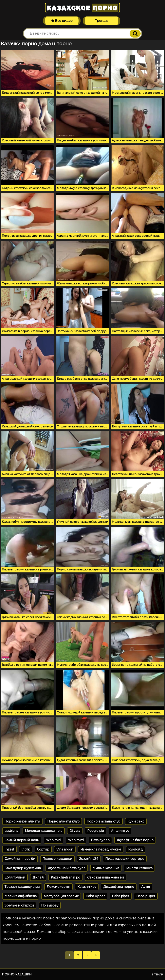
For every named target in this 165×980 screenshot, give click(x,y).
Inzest (9, 849)
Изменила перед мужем (101, 849)
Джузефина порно (119, 887)
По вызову (50, 905)
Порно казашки (17, 974)
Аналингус (120, 831)
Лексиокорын (58, 887)
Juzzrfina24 (89, 859)
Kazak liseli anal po (65, 877)
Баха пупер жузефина (23, 868)
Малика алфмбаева (21, 896)
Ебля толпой (15, 877)
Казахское (82, 8)
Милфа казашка (139, 868)
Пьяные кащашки (57, 859)
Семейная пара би (20, 859)
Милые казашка (106, 868)
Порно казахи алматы (22, 821)
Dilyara (75, 831)
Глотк (26, 849)
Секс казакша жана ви (106, 877)
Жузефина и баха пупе (67, 868)
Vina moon (65, 849)
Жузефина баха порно (135, 840)
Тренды (102, 21)
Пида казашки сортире (125, 859)
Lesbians (11, 831)
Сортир (43, 849)
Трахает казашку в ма (22, 887)
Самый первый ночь (22, 840)
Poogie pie (96, 831)
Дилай (38, 877)
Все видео (62, 21)
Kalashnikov (87, 887)
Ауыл (146, 887)
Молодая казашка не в (44, 831)
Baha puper (146, 896)
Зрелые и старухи (19, 905)
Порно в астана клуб (103, 821)
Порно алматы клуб (63, 821)
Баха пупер (100, 840)
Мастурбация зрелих (61, 896)
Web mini (54, 840)
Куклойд (136, 849)
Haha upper (95, 896)
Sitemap (157, 974)
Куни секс (136, 821)
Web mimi (76, 840)
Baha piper (121, 896)
